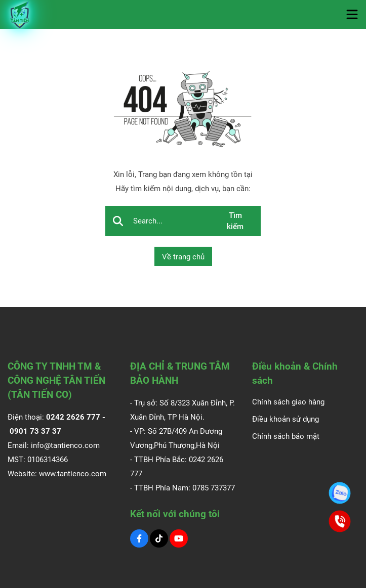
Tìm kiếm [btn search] (235, 221)
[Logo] (20, 14)
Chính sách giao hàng (288, 402)
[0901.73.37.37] (340, 493)
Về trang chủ (183, 257)
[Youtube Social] (179, 538)
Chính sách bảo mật (286, 436)
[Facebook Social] (139, 538)
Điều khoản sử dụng (286, 419)
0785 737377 (214, 488)
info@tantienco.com (65, 445)
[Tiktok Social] (159, 538)
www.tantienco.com (73, 474)
